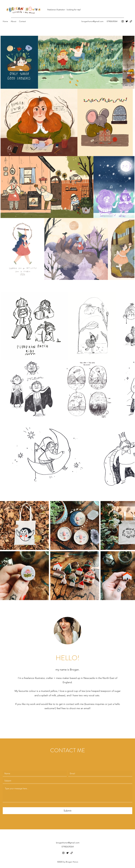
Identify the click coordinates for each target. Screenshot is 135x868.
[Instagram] (123, 21)
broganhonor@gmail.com (93, 21)
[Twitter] (127, 21)
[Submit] (67, 811)
